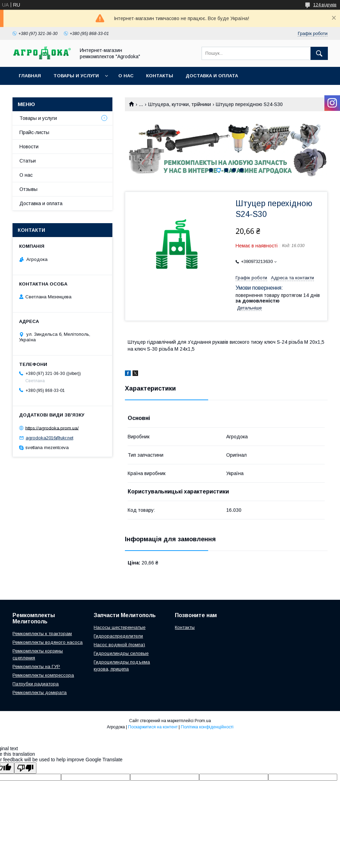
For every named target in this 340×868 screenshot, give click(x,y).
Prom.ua (203, 721)
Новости (29, 147)
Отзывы (28, 189)
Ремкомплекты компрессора (43, 675)
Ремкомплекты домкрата (40, 692)
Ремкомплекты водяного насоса (48, 642)
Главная (30, 76)
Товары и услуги (76, 76)
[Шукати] (319, 53)
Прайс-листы (34, 132)
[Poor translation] (25, 768)
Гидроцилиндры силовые (121, 653)
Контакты (160, 76)
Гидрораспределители (118, 636)
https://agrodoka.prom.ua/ (52, 428)
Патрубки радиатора (36, 684)
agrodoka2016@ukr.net (49, 438)
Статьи (28, 161)
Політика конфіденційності (207, 727)
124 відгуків (325, 5)
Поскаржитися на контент (153, 727)
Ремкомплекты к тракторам (42, 634)
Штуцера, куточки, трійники (180, 104)
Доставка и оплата (212, 76)
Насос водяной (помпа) (119, 645)
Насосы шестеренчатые (120, 627)
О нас (126, 76)
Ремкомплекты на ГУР (36, 667)
